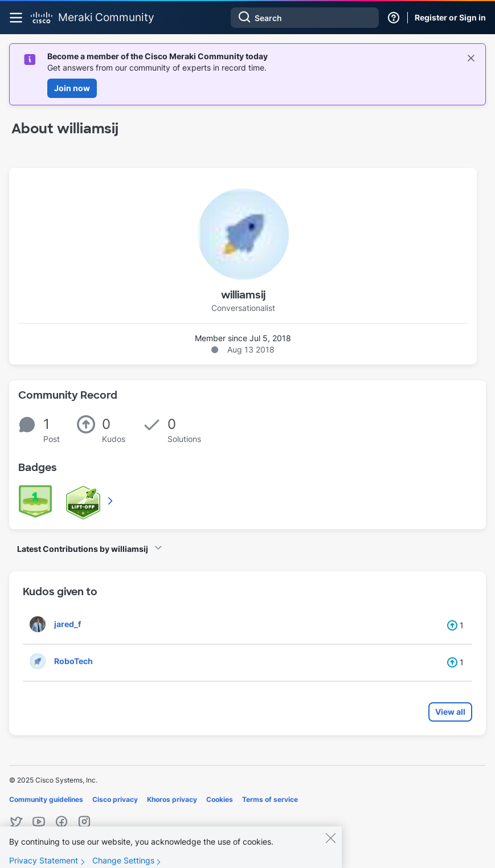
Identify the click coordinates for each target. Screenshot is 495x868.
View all (450, 712)
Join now (72, 88)
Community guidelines (46, 799)
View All (111, 501)
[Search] (305, 18)
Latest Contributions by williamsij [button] (83, 549)
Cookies (220, 799)
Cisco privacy (115, 799)
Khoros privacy (172, 799)
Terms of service (270, 799)
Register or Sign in (450, 17)
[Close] (330, 845)
